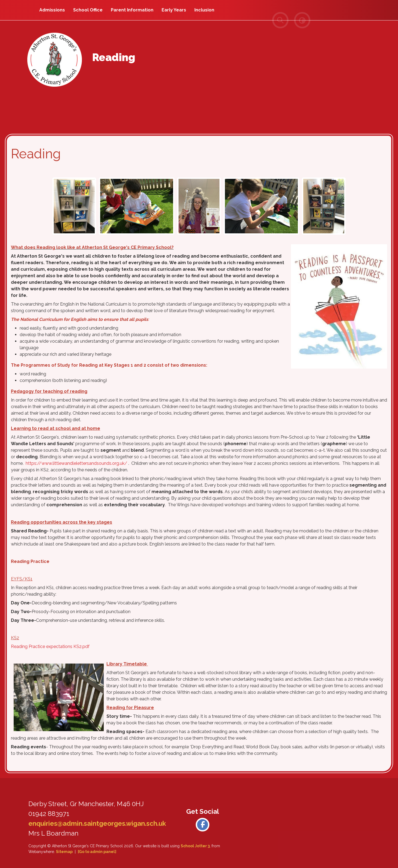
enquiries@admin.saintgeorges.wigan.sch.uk (97, 823)
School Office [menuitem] (88, 10)
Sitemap (64, 852)
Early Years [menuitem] (174, 10)
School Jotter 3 (195, 846)
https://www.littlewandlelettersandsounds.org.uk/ (76, 463)
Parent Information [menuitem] (132, 10)
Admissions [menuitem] (52, 10)
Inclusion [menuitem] (204, 10)
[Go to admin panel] (97, 852)
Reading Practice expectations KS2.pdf (50, 647)
